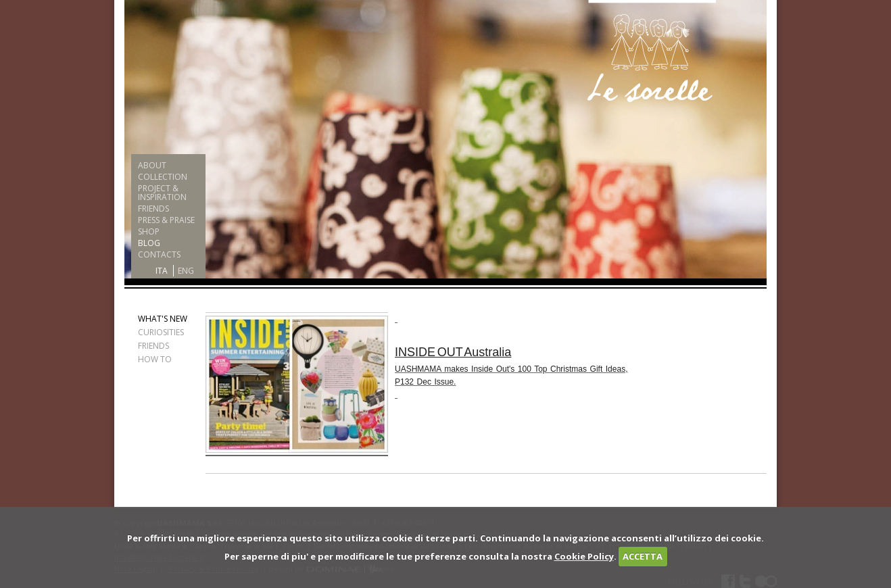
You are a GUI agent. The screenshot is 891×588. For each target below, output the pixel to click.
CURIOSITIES (161, 332)
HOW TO (155, 359)
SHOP (149, 231)
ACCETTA (643, 556)
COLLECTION (163, 177)
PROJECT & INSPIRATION (162, 193)
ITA (162, 271)
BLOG (149, 243)
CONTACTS (159, 254)
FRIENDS (153, 209)
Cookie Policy (584, 556)
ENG (186, 271)
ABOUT (152, 165)
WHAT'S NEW (163, 319)
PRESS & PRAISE (166, 220)
